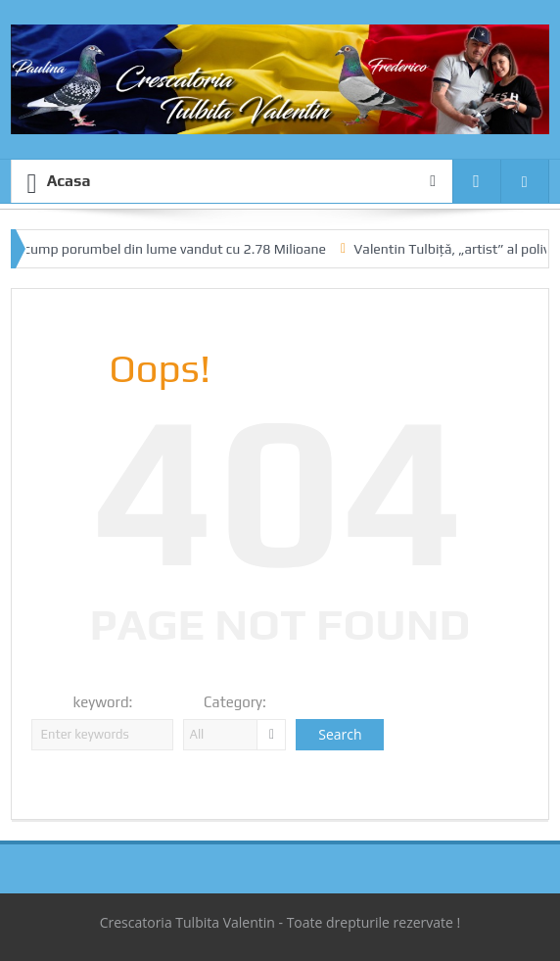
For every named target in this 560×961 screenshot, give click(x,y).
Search (340, 734)
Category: (235, 702)
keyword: (103, 702)
